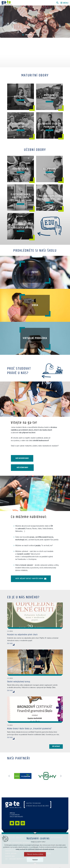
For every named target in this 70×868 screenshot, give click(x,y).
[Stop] (23, 35)
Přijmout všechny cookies (35, 854)
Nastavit (35, 860)
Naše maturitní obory (22, 458)
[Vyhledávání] (57, 3)
